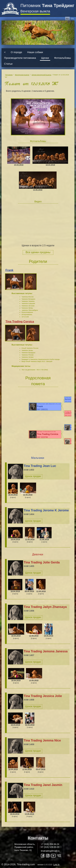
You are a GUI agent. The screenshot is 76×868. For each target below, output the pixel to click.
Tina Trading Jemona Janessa (46, 651)
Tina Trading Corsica (20, 322)
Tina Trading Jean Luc (40, 466)
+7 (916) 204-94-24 (50, 844)
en (72, 19)
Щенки (45, 58)
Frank (9, 270)
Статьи (8, 64)
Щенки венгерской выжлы (42, 75)
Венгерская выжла (35, 11)
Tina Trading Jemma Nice (42, 740)
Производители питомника (20, 58)
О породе (17, 52)
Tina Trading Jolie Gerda (42, 562)
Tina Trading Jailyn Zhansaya (45, 607)
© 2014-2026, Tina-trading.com (31, 864)
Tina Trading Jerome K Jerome (46, 510)
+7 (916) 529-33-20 (50, 847)
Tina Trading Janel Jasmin (43, 785)
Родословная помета (38, 381)
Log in (56, 864)
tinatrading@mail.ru (50, 851)
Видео (38, 201)
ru (67, 19)
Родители (38, 261)
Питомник (47, 6)
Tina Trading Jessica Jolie (43, 696)
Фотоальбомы (63, 58)
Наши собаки (35, 52)
